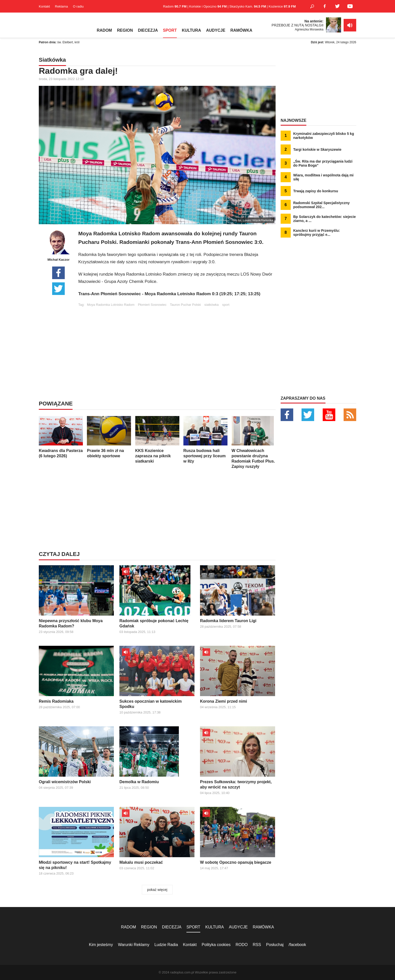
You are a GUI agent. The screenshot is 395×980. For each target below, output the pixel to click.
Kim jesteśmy (101, 945)
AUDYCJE (216, 30)
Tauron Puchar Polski (186, 305)
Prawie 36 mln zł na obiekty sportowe (109, 437)
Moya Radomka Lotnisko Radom (111, 305)
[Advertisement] (177, 342)
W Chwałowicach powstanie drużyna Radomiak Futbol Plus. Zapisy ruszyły (254, 442)
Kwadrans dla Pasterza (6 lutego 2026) (61, 437)
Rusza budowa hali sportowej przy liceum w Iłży (205, 440)
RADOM (104, 30)
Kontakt (44, 6)
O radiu (78, 6)
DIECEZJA (148, 30)
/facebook (297, 945)
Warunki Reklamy (134, 945)
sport (226, 305)
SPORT (170, 30)
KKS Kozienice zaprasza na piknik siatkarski (157, 440)
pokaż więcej (157, 890)
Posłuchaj (275, 945)
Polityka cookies (216, 945)
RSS (257, 945)
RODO (242, 945)
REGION (125, 30)
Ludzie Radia (166, 945)
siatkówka (211, 305)
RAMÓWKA (241, 30)
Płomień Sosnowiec (152, 305)
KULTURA (191, 30)
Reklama (61, 6)
